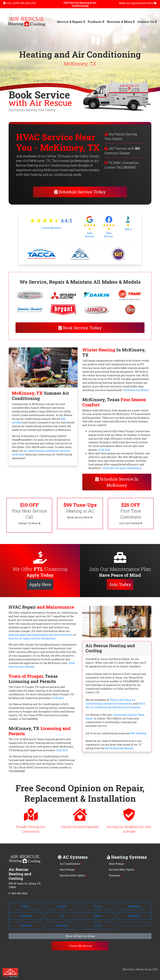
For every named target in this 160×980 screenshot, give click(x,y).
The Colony (62, 925)
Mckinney (135, 906)
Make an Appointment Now (138, 3)
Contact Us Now (29, 523)
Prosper (62, 906)
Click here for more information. (122, 468)
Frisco (98, 925)
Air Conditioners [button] (71, 864)
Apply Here (40, 584)
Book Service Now (80, 517)
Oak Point (134, 916)
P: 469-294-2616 (18, 893)
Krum (98, 906)
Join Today (120, 584)
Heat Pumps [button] (68, 869)
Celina (98, 916)
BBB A (128, 229)
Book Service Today (80, 328)
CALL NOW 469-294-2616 (20, 3)
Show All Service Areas (80, 936)
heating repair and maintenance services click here (41, 635)
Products (96, 22)
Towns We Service (80, 946)
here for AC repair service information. (32, 638)
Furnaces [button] (116, 875)
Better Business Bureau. (120, 748)
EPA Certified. (139, 733)
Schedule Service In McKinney (117, 482)
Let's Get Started (131, 523)
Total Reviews (51, 228)
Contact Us (147, 22)
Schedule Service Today (80, 192)
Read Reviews (90, 235)
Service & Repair (71, 22)
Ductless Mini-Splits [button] (73, 875)
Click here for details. (136, 390)
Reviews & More (121, 22)
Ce (62, 916)
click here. (104, 450)
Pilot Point (26, 916)
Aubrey (25, 906)
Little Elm (26, 925)
